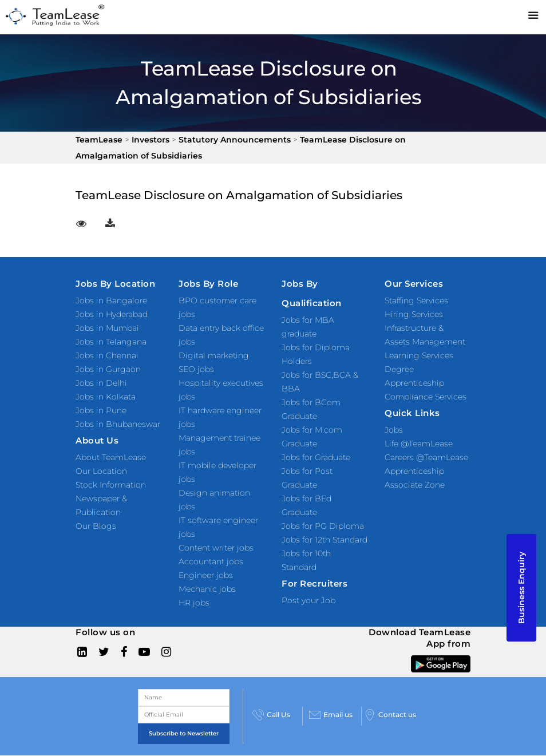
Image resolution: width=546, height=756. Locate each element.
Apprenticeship (414, 471)
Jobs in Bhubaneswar (118, 424)
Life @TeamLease (419, 444)
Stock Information (111, 485)
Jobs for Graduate (316, 457)
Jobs (394, 430)
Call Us (271, 715)
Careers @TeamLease (426, 457)
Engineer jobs (206, 575)
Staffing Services (416, 300)
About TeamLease (111, 457)
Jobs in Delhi (101, 383)
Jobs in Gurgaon (108, 369)
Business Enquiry (521, 588)
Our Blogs (96, 526)
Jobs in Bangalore (111, 300)
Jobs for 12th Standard (325, 540)
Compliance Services (426, 397)
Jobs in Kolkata (106, 397)
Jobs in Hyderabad (112, 314)
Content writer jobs (216, 548)
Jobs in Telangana (111, 342)
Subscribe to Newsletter (184, 733)
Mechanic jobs (207, 589)
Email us (331, 715)
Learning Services (419, 355)
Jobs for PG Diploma (323, 526)
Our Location (101, 471)
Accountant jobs (211, 561)
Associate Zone (415, 485)
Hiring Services (414, 314)
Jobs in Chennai (107, 355)
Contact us (390, 715)
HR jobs (194, 603)
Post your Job (308, 600)
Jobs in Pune (101, 410)
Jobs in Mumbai (107, 328)
